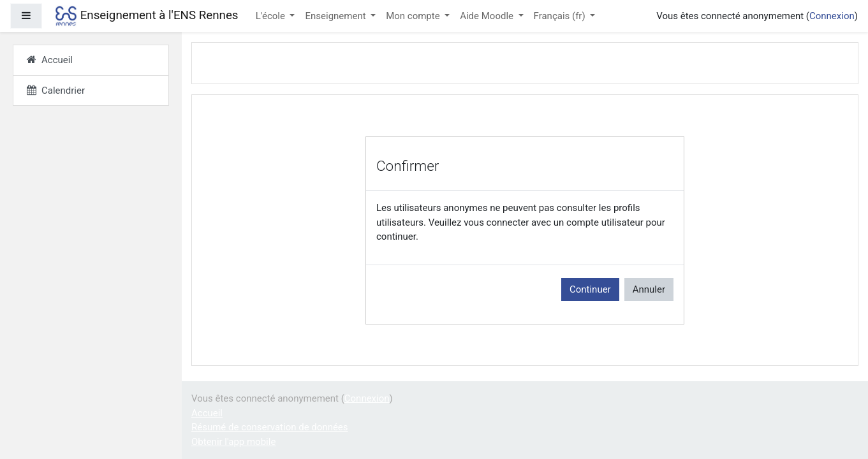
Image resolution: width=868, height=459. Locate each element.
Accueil (207, 413)
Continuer (590, 289)
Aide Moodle (488, 16)
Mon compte (414, 16)
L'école (272, 16)
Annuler (649, 289)
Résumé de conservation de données (270, 427)
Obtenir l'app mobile (233, 442)
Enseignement (336, 16)
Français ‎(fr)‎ (561, 16)
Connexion (832, 16)
